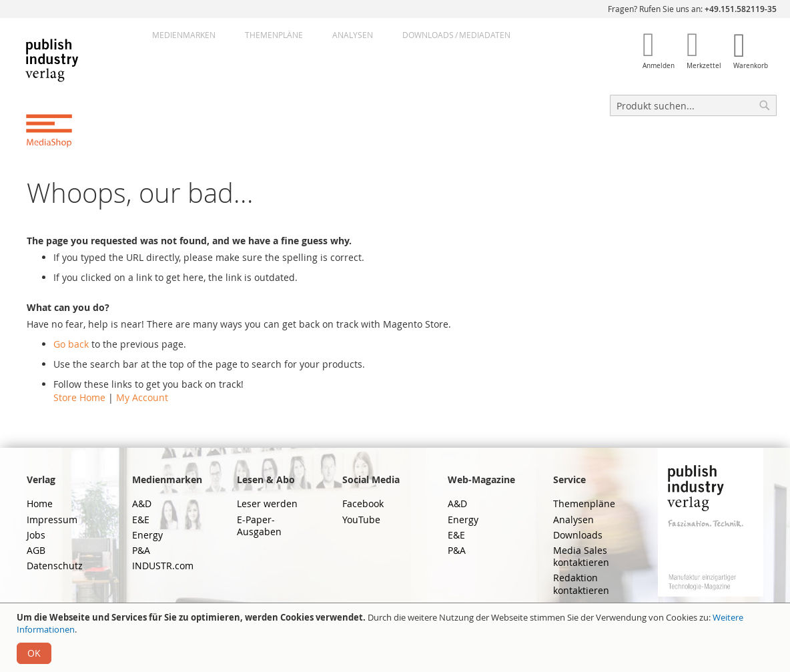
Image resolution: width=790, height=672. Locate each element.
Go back (71, 344)
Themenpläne (274, 35)
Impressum (52, 520)
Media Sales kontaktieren (581, 556)
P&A (141, 550)
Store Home (79, 397)
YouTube (361, 520)
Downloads (578, 535)
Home (40, 503)
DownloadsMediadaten (456, 35)
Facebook (363, 503)
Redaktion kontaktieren (581, 584)
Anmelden (659, 66)
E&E (141, 520)
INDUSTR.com (163, 566)
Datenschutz (55, 566)
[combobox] (693, 105)
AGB (36, 550)
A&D (142, 503)
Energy (147, 535)
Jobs (36, 535)
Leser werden (267, 503)
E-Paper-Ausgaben (259, 526)
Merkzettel (704, 66)
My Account (142, 397)
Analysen (353, 35)
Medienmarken (184, 35)
